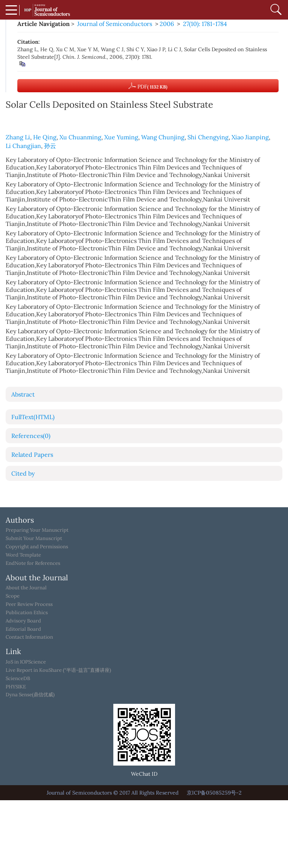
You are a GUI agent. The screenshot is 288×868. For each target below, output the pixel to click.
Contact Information (29, 637)
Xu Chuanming (80, 137)
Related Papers (32, 455)
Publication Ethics (27, 613)
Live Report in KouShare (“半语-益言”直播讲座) (58, 670)
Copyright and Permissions (37, 547)
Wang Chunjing (163, 137)
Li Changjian (23, 146)
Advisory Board (23, 621)
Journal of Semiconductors (115, 24)
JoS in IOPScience (26, 662)
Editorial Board (23, 629)
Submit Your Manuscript (34, 538)
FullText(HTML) (33, 417)
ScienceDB (18, 679)
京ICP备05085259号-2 (214, 793)
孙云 (50, 146)
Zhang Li (18, 137)
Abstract (23, 394)
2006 (167, 24)
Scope (13, 596)
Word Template (23, 555)
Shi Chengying (208, 137)
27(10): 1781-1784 (205, 24)
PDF (148, 86)
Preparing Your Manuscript (37, 530)
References (31, 436)
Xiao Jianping (250, 137)
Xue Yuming (121, 137)
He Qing (45, 137)
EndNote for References (33, 563)
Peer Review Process (29, 604)
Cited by (23, 473)
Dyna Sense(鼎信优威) (30, 695)
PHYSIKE (16, 687)
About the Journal (26, 588)
